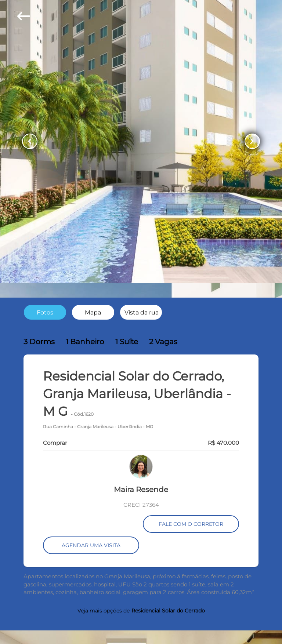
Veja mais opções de (141, 611)
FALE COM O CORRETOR (191, 524)
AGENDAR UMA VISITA (91, 545)
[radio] (45, 312)
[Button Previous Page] (30, 141)
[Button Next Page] (252, 141)
